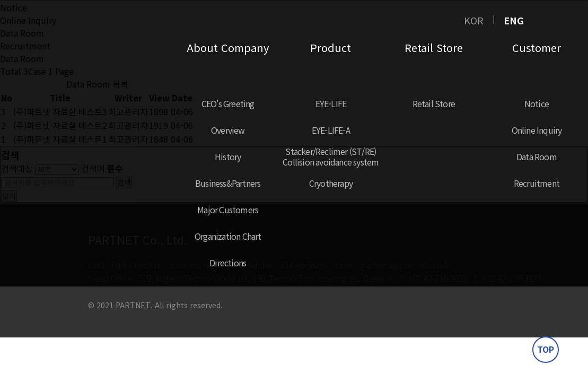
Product (331, 47)
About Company (228, 47)
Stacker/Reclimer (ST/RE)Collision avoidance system (331, 157)
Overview (228, 130)
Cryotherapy (331, 183)
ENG (514, 20)
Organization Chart (228, 236)
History (228, 157)
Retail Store (434, 47)
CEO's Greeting (228, 103)
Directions (228, 263)
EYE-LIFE (331, 103)
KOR (474, 20)
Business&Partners (228, 183)
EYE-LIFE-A (331, 130)
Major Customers (228, 210)
